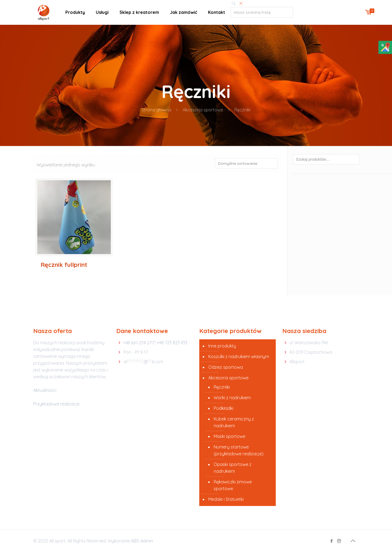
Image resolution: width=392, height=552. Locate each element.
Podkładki (223, 408)
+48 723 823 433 (172, 343)
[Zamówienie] (246, 163)
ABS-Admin (142, 541)
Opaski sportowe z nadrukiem (233, 468)
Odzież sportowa (226, 367)
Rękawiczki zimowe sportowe (233, 485)
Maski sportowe (229, 436)
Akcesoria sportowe (203, 110)
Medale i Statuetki (226, 499)
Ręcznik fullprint (64, 265)
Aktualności (45, 390)
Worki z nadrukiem (232, 398)
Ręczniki (222, 387)
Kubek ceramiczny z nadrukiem (234, 422)
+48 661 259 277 (138, 343)
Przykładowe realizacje (56, 404)
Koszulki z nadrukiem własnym (239, 356)
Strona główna (156, 110)
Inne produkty (222, 346)
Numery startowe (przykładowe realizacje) (239, 450)
